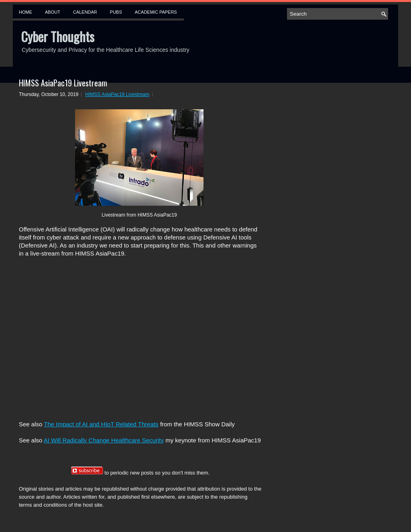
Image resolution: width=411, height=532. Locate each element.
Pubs (116, 12)
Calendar (85, 12)
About (53, 12)
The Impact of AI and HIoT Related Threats (101, 424)
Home (25, 12)
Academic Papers (156, 12)
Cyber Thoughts (58, 36)
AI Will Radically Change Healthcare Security (104, 440)
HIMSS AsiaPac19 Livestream (63, 83)
